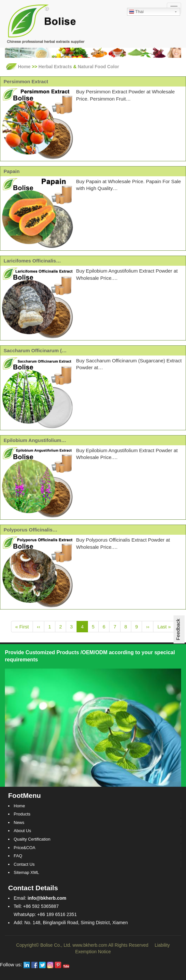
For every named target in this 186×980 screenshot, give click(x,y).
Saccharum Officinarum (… (35, 350)
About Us (22, 831)
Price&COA (24, 848)
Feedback (178, 629)
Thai (136, 12)
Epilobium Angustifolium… (35, 440)
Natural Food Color (99, 67)
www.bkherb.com (90, 945)
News (19, 822)
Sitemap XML (26, 872)
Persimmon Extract (26, 81)
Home (24, 67)
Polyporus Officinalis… (30, 530)
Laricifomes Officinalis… (32, 261)
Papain (12, 171)
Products (22, 814)
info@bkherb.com (47, 898)
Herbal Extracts (55, 67)
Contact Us (24, 864)
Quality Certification (32, 839)
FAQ (18, 856)
